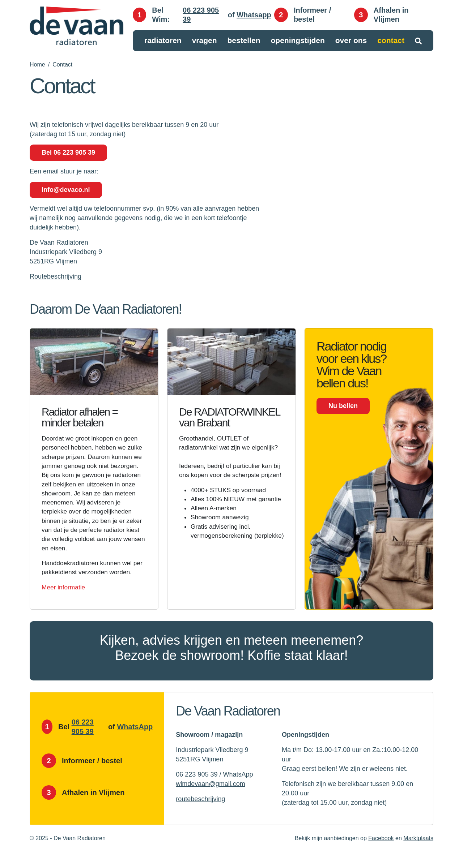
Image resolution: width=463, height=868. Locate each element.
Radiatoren (163, 41)
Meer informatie (64, 601)
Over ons (351, 41)
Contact (391, 41)
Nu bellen (343, 406)
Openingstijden (298, 41)
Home (37, 65)
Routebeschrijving (56, 276)
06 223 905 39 (201, 15)
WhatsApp (135, 740)
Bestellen (244, 41)
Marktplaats (418, 852)
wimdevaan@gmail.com (210, 797)
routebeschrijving (200, 812)
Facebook (381, 852)
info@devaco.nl (66, 190)
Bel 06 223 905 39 (68, 152)
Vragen (205, 41)
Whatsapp (254, 15)
